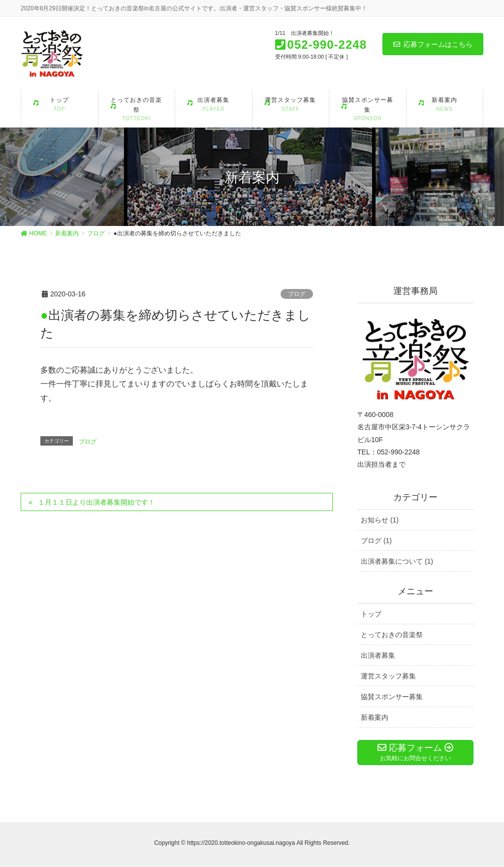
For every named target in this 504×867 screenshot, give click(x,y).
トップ (371, 614)
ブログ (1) (376, 541)
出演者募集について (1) (397, 561)
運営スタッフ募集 (388, 676)
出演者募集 (378, 655)
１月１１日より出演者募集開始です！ (96, 502)
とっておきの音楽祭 (392, 635)
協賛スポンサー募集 (392, 697)
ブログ (297, 294)
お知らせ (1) (380, 520)
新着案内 (375, 717)
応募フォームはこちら (433, 44)
